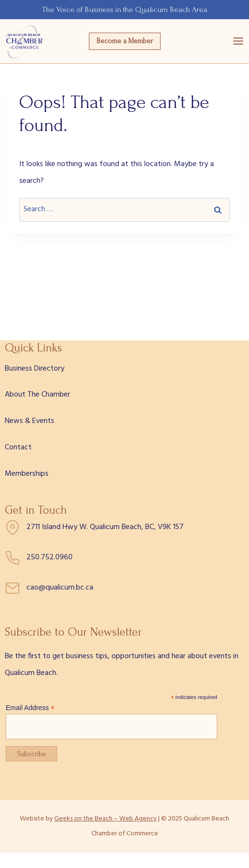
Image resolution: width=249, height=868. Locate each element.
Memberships (27, 474)
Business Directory (35, 369)
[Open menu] (238, 41)
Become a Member (125, 41)
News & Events (30, 421)
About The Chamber (37, 395)
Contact (18, 447)
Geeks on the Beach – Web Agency (106, 819)
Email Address (30, 708)
